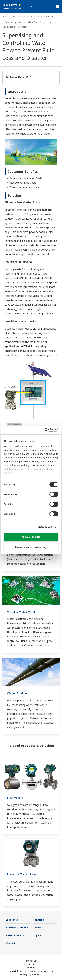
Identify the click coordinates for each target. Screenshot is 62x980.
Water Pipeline (17, 693)
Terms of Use (31, 961)
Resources (28, 17)
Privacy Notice (31, 964)
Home (6, 17)
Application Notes (45, 17)
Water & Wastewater (21, 612)
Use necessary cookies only (31, 547)
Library (15, 17)
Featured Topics (15, 935)
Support (38, 935)
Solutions (39, 920)
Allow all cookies (31, 537)
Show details (45, 527)
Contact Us (12, 943)
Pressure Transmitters (22, 874)
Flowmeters (15, 798)
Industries (12, 920)
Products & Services (17, 928)
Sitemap (31, 967)
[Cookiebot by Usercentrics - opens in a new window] (45, 430)
